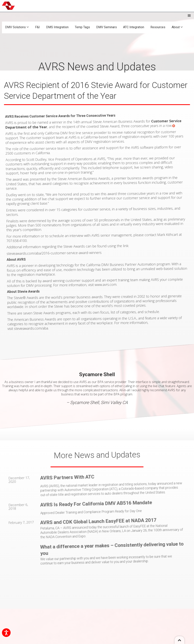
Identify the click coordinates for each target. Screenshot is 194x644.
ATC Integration (134, 27)
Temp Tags (82, 27)
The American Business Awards (44, 311)
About (177, 27)
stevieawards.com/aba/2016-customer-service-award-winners (61, 251)
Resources (158, 27)
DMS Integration (57, 27)
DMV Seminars (107, 27)
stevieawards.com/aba (44, 319)
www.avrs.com (107, 277)
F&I (38, 27)
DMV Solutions (17, 27)
